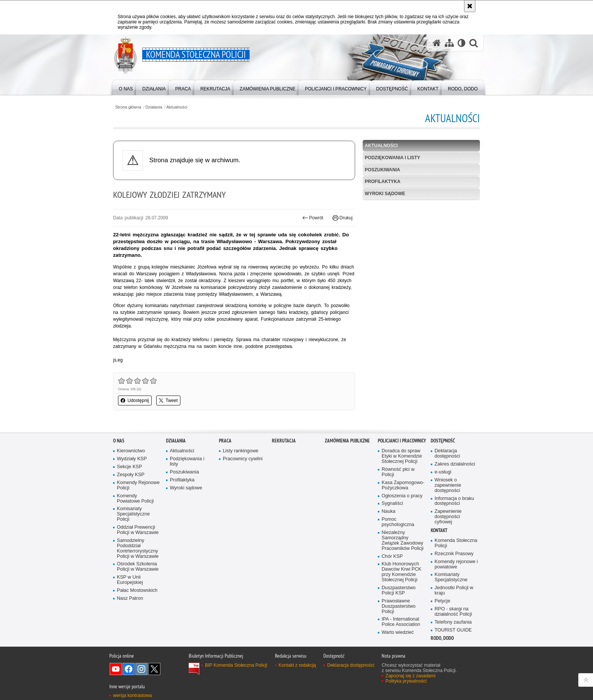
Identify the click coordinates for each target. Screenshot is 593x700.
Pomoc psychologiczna (398, 522)
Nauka (389, 511)
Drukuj (342, 218)
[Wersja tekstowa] (462, 43)
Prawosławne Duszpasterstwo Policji (399, 606)
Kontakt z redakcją (297, 665)
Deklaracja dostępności (447, 454)
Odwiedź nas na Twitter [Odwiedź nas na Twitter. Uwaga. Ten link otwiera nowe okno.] (154, 669)
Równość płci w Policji (398, 472)
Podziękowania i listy (393, 158)
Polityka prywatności (406, 681)
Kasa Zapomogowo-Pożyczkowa (403, 485)
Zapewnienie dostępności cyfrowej (448, 517)
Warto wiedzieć (398, 632)
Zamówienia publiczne (347, 441)
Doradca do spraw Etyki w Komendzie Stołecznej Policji (402, 456)
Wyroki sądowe (385, 194)
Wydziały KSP (132, 459)
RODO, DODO (442, 638)
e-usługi (443, 472)
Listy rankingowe (241, 451)
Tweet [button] (168, 400)
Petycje (442, 601)
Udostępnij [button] (135, 400)
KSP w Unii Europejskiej (130, 580)
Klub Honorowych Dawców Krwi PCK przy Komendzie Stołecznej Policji (401, 572)
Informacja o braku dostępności (454, 501)
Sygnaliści (392, 504)
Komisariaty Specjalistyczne (451, 577)
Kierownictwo (131, 451)
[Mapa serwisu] (449, 43)
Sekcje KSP (130, 467)
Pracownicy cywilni (243, 459)
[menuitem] (126, 87)
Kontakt (439, 530)
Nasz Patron (130, 598)
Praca (225, 441)
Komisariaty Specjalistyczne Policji (133, 514)
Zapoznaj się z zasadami (410, 676)
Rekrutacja (284, 441)
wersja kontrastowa (133, 695)
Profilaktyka (383, 182)
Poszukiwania (383, 170)
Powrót (313, 218)
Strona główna (128, 107)
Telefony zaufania (453, 622)
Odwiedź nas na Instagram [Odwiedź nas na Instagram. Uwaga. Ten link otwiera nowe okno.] (141, 669)
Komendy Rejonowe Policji (138, 485)
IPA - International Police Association (401, 622)
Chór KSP (392, 556)
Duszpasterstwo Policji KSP (399, 591)
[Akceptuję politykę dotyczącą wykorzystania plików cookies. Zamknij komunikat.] (470, 6)
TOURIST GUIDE (453, 630)
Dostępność (443, 441)
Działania (154, 107)
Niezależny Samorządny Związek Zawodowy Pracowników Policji (403, 541)
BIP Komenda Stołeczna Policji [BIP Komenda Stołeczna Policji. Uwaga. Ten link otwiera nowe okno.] (236, 665)
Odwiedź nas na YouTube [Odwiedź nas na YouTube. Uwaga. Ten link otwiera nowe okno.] (116, 669)
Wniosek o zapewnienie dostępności (448, 485)
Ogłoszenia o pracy (402, 496)
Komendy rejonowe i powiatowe (456, 564)
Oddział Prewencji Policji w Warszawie (138, 530)
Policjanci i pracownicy (402, 441)
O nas (119, 441)
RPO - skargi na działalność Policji (453, 612)
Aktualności (177, 107)
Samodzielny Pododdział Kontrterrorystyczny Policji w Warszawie (138, 549)
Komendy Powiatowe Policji (135, 499)
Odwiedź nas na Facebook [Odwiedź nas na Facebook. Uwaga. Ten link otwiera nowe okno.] (129, 669)
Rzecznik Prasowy (454, 554)
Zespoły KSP (131, 475)
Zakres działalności (455, 464)
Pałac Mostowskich (137, 591)
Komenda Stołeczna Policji (456, 543)
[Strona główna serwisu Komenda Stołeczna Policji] (437, 43)
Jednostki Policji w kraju (454, 591)
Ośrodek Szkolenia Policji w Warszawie (138, 567)
